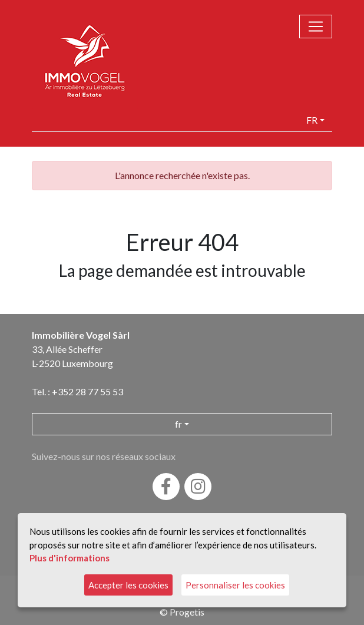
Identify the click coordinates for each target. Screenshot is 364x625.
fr (312, 120)
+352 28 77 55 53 (87, 391)
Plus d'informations (70, 558)
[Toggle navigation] (316, 27)
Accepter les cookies (128, 585)
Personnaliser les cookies (235, 585)
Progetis (187, 612)
